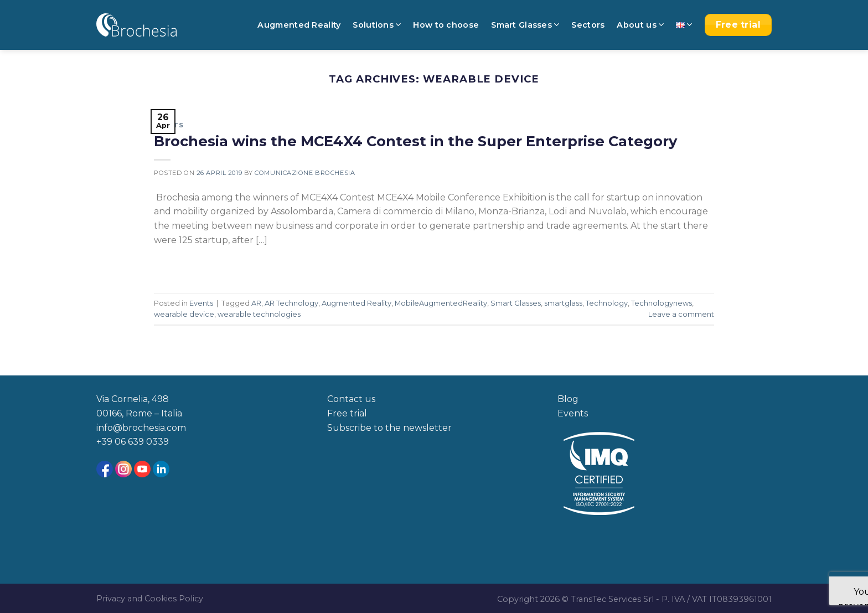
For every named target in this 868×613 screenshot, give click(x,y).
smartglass (563, 303)
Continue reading (203, 265)
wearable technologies (259, 314)
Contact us (351, 399)
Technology (607, 303)
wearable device (184, 314)
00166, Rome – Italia (139, 413)
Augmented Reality (299, 25)
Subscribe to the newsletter (389, 428)
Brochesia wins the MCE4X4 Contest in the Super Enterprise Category (415, 141)
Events (169, 125)
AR (256, 303)
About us (640, 25)
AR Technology (291, 303)
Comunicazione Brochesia (305, 173)
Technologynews (662, 303)
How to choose (446, 25)
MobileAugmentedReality (441, 303)
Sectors (588, 25)
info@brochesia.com (141, 428)
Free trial (347, 413)
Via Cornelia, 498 (133, 399)
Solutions (377, 25)
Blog (568, 399)
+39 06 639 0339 (133, 442)
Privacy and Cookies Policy (150, 599)
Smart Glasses (525, 25)
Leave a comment (681, 314)
